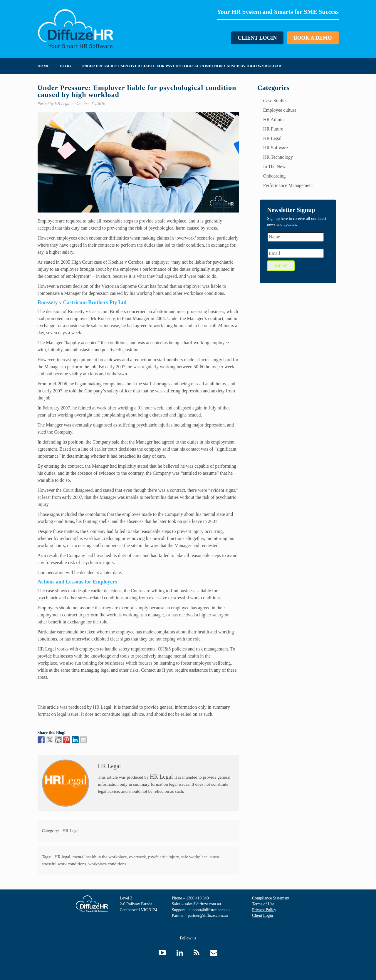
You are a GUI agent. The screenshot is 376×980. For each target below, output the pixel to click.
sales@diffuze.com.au (203, 904)
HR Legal (102, 707)
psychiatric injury (163, 857)
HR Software (276, 148)
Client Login (257, 38)
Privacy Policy (264, 910)
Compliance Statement (271, 898)
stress (215, 857)
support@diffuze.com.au (209, 910)
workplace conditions (107, 864)
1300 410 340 (198, 898)
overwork (137, 857)
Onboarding (274, 176)
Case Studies (275, 101)
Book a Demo (313, 38)
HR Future (273, 129)
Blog (66, 66)
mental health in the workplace (100, 857)
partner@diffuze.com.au (208, 915)
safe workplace (194, 857)
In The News (275, 167)
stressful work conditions (64, 864)
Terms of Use (263, 904)
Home (44, 66)
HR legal (63, 857)
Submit (281, 266)
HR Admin (273, 119)
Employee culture (280, 110)
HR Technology (278, 157)
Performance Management (288, 185)
